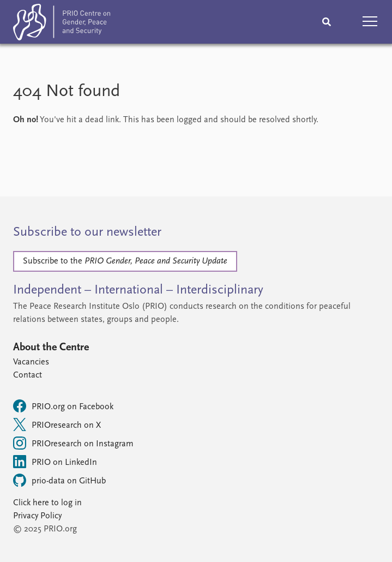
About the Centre (51, 348)
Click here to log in (47, 503)
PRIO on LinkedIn (55, 462)
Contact (28, 375)
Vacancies (31, 362)
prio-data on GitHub (59, 480)
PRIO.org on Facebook (63, 406)
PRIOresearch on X (57, 425)
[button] (370, 22)
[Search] (327, 22)
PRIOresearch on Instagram (73, 443)
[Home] (62, 24)
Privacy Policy (37, 516)
